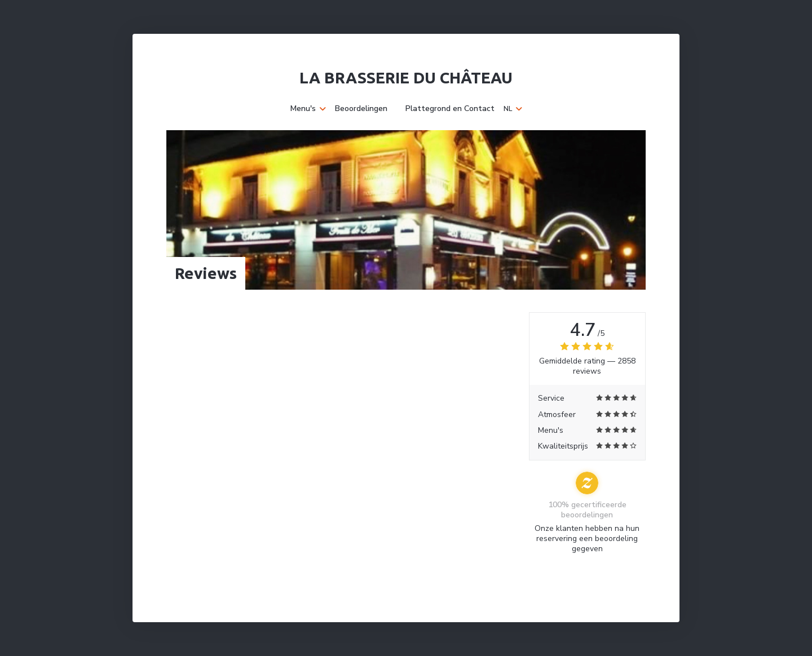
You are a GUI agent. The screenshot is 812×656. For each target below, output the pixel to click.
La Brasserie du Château (406, 77)
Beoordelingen (361, 109)
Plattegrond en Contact (450, 109)
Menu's (308, 109)
